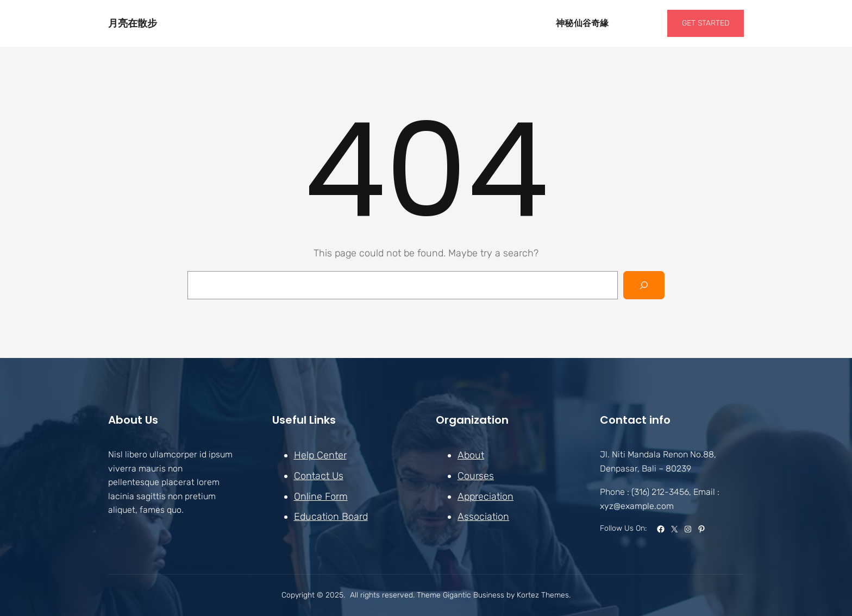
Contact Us (319, 476)
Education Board (331, 517)
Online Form (321, 496)
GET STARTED (706, 23)
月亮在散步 (133, 23)
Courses (476, 476)
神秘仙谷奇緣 (582, 23)
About (471, 455)
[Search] (644, 285)
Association (483, 517)
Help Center (320, 455)
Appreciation (485, 496)
